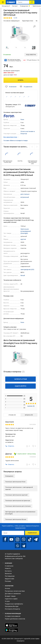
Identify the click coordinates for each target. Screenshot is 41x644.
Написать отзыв (21, 379)
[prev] (32, 147)
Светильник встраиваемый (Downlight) (26, 231)
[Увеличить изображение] (34, 26)
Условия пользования (13, 616)
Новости (8, 568)
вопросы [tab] (28, 415)
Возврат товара (10, 596)
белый (23, 275)
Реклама (8, 581)
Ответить (10, 446)
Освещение (9, 476)
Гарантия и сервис (11, 599)
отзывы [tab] (11, 415)
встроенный (25, 197)
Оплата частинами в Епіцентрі (28, 132)
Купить (21, 80)
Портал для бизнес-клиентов (15, 619)
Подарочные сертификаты (14, 604)
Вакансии (8, 573)
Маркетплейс (10, 579)
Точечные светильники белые (16, 519)
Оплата (7, 588)
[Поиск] (32, 2)
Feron (22, 119)
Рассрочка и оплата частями (15, 591)
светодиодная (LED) (27, 269)
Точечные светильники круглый (16, 495)
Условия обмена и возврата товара (16, 141)
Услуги (7, 601)
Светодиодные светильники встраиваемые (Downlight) (20, 513)
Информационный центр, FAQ (15, 556)
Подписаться (32, 533)
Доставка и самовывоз (13, 594)
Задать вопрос (20, 386)
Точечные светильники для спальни (18, 506)
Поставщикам (10, 576)
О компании (9, 566)
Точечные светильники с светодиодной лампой (19, 488)
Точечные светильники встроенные (18, 501)
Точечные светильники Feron (15, 482)
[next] (37, 147)
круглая (23, 239)
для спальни (25, 194)
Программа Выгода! (12, 606)
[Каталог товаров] (3, 2)
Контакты (8, 571)
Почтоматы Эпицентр (12, 609)
